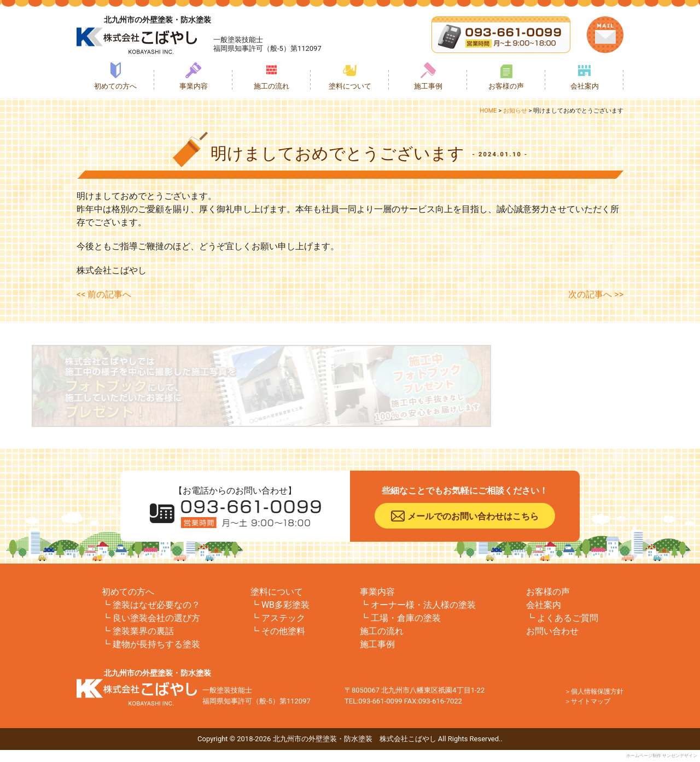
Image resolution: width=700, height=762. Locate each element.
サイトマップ (591, 701)
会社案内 (585, 86)
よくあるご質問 (568, 618)
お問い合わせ (552, 631)
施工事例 (428, 86)
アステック (283, 618)
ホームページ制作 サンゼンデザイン (662, 756)
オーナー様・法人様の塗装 (423, 605)
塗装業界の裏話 (143, 631)
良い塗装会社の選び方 (156, 618)
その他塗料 (283, 631)
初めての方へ (115, 86)
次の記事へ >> (596, 294)
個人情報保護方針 (597, 691)
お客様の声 (506, 86)
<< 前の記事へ (104, 294)
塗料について (350, 86)
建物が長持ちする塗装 (156, 644)
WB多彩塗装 (285, 605)
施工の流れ (272, 86)
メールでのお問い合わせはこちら (473, 516)
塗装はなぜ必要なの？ (156, 605)
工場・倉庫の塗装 (406, 618)
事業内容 (194, 86)
